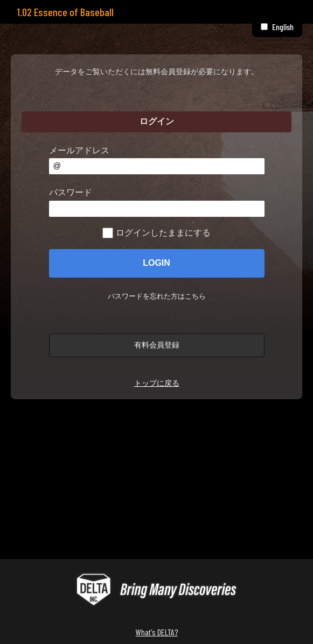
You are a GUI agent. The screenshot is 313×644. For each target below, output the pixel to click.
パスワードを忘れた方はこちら (157, 296)
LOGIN (156, 263)
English (283, 27)
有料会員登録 (157, 345)
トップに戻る (157, 383)
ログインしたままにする (163, 233)
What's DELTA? (157, 632)
